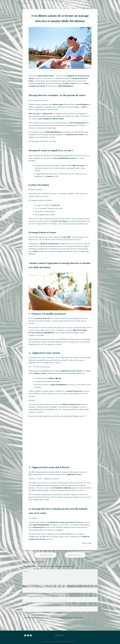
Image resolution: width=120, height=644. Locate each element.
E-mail (26, 596)
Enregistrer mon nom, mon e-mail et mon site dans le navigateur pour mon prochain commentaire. (53, 618)
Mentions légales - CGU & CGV (69, 641)
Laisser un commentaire (89, 624)
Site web (25, 605)
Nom (25, 586)
